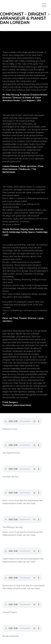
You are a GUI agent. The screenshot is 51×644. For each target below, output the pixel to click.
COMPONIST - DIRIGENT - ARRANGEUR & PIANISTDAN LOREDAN (25, 18)
